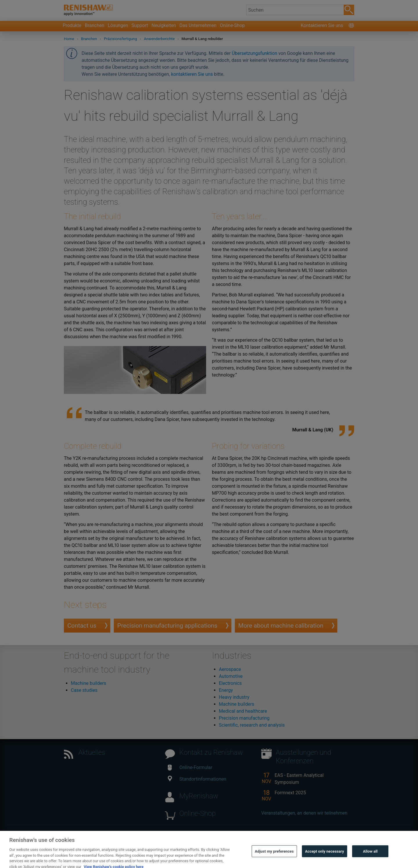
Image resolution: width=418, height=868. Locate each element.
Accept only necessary (325, 856)
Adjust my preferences (274, 856)
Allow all (370, 856)
